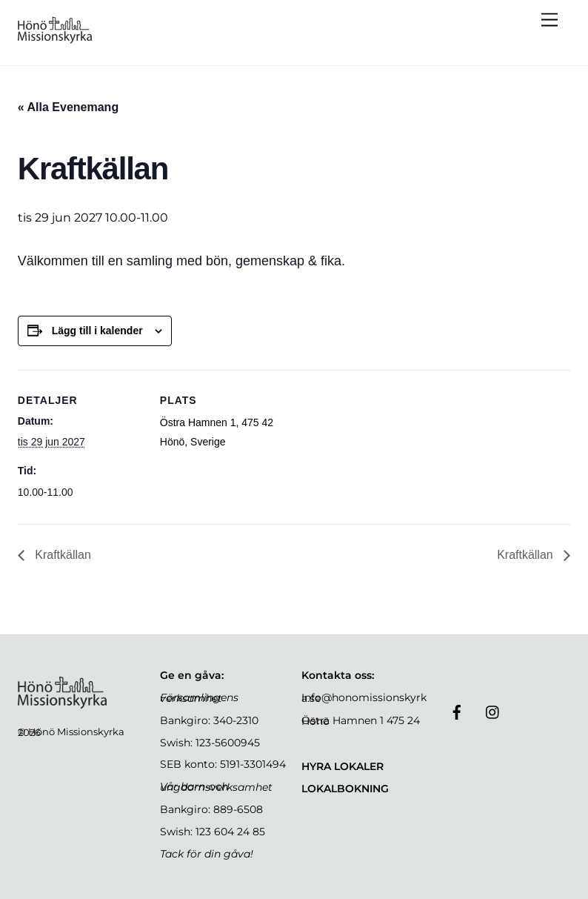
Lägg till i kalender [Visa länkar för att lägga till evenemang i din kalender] (97, 331)
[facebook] (457, 711)
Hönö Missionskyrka (76, 732)
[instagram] (493, 711)
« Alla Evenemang (68, 107)
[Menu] (549, 20)
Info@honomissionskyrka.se (364, 698)
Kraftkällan (61, 555)
